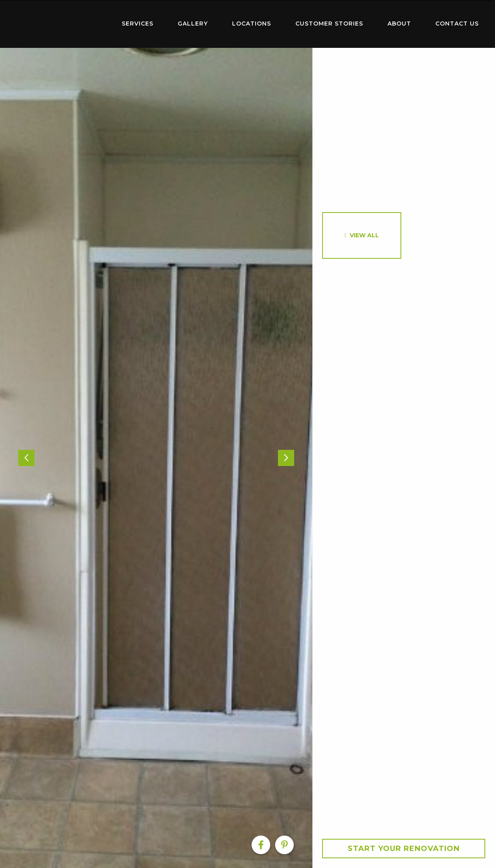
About (399, 24)
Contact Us (457, 24)
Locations (252, 24)
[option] (156, 458)
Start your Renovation (404, 849)
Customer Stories (329, 24)
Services (138, 24)
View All (364, 235)
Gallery (193, 24)
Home (57, 22)
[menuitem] (57, 24)
